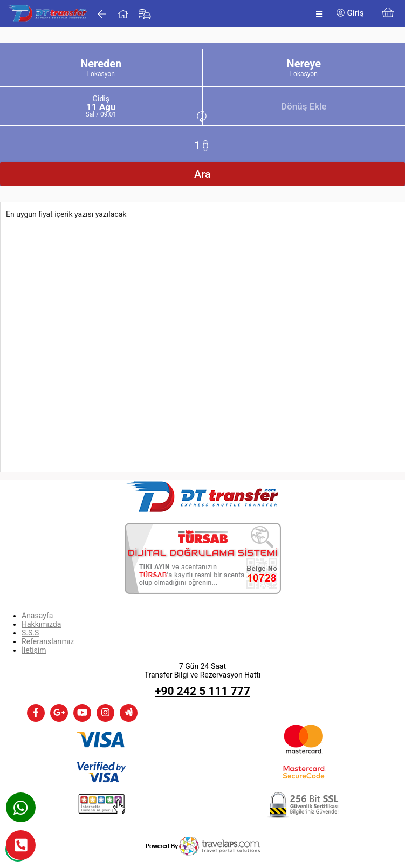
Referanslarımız (48, 641)
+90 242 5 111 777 (202, 691)
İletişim (34, 650)
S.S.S (30, 633)
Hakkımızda (41, 624)
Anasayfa (37, 616)
